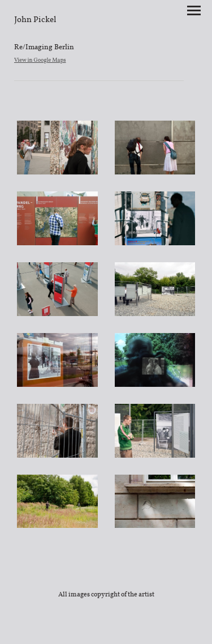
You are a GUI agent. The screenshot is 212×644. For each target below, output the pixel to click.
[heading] (35, 20)
